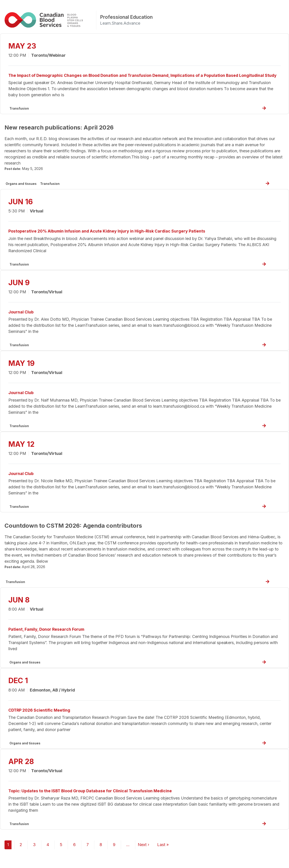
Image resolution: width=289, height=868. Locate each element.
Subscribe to (7, 866)
